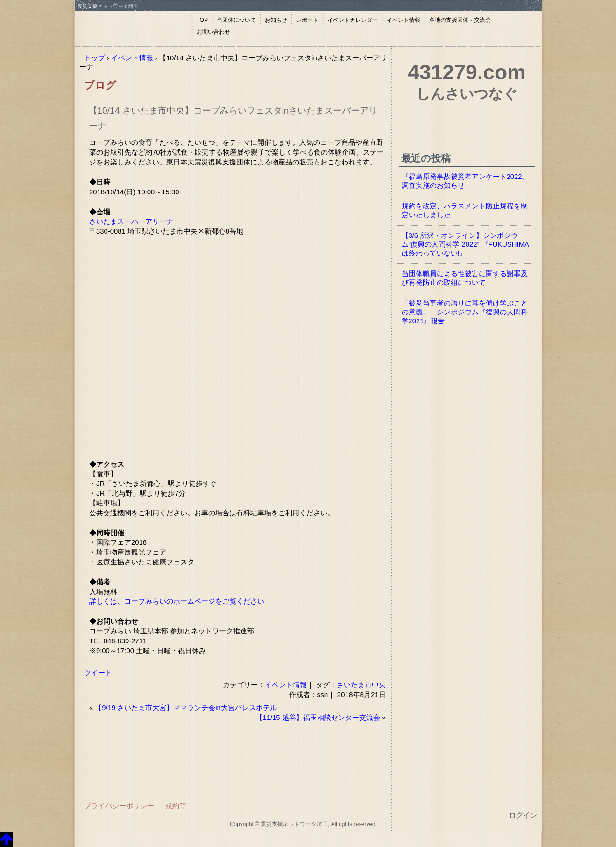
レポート (307, 20)
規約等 (176, 806)
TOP (202, 20)
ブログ (100, 85)
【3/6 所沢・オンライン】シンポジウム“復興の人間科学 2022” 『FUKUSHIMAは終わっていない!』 (465, 244)
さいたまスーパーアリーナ (131, 221)
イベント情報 (404, 20)
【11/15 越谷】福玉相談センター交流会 (318, 718)
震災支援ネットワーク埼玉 (133, 27)
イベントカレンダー (353, 20)
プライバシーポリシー (119, 806)
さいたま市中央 (361, 685)
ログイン (523, 815)
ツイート (98, 673)
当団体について (236, 20)
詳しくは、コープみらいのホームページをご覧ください (177, 601)
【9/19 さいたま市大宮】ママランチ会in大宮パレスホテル (186, 708)
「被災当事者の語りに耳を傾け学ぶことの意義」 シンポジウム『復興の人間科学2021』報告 (465, 312)
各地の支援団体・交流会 (460, 20)
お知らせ (276, 20)
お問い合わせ (213, 32)
